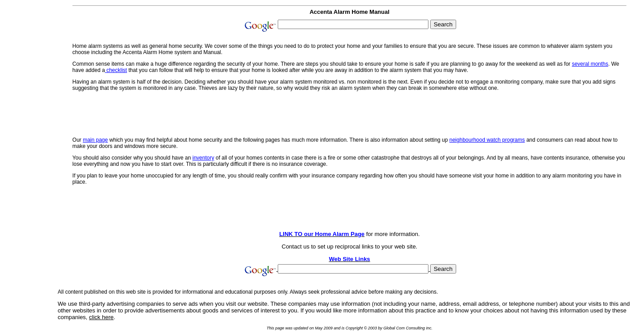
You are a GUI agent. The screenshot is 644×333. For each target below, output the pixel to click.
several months (590, 64)
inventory (203, 158)
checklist (116, 70)
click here (101, 317)
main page (95, 140)
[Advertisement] (28, 135)
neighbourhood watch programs (487, 140)
